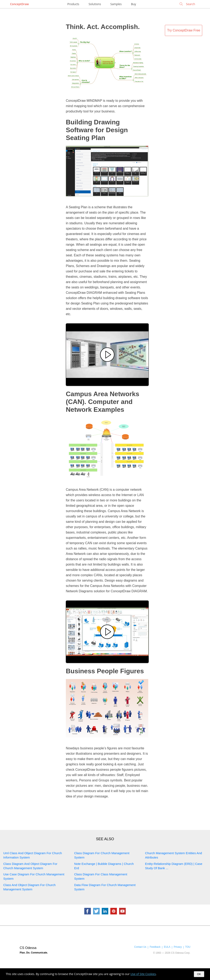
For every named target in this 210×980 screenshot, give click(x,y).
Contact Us (140, 947)
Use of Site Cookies (143, 974)
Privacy (178, 947)
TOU (188, 947)
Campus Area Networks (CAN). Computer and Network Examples (103, 402)
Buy (134, 4)
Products (73, 4)
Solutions (95, 4)
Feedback (155, 947)
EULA (167, 947)
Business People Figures (105, 671)
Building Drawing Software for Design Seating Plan (97, 130)
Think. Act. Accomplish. (103, 27)
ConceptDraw (19, 4)
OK (199, 974)
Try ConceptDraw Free (184, 30)
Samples (116, 4)
